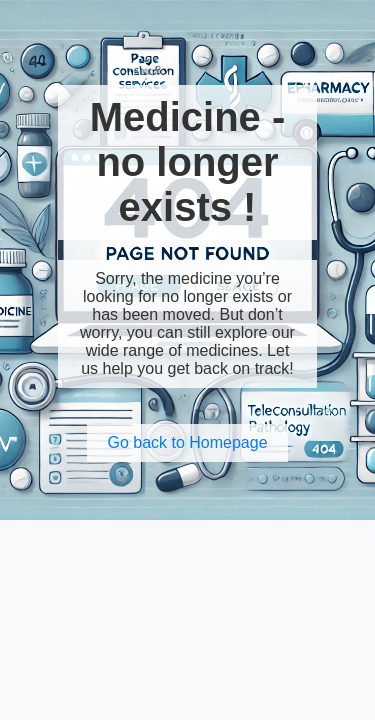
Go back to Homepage (187, 442)
